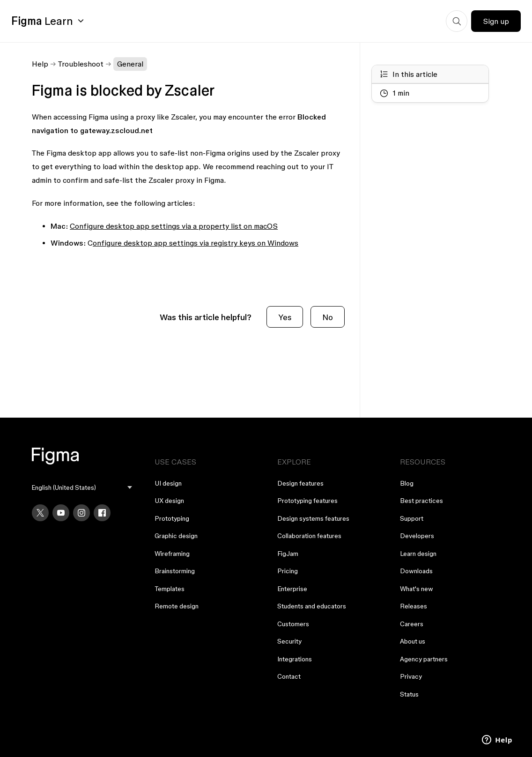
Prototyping (172, 518)
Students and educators (312, 606)
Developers (417, 536)
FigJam (288, 554)
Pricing (288, 571)
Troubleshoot (81, 64)
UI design (168, 483)
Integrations (295, 659)
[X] (40, 513)
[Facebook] (102, 513)
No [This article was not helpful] (328, 317)
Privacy (411, 676)
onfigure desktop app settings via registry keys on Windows (196, 243)
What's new (417, 589)
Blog (407, 483)
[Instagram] (81, 513)
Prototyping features (307, 501)
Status (409, 694)
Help (40, 64)
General (130, 64)
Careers (412, 624)
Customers (293, 624)
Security (289, 641)
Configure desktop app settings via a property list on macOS (174, 226)
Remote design (177, 606)
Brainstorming (175, 571)
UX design (169, 501)
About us (413, 641)
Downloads (416, 571)
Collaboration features (309, 536)
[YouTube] (61, 513)
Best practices (421, 501)
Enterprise (292, 589)
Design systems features (313, 518)
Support (412, 518)
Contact (289, 676)
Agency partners (424, 659)
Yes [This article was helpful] (285, 317)
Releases (414, 606)
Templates (170, 589)
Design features (300, 483)
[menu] (82, 488)
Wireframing (172, 554)
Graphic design (176, 536)
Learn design (418, 554)
